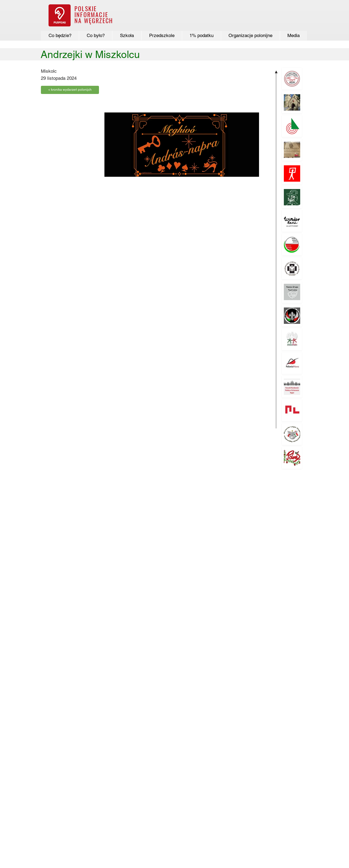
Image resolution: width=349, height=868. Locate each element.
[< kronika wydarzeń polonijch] (70, 90)
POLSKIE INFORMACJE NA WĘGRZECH (94, 14)
